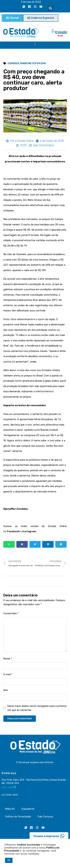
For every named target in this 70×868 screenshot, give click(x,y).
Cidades (13, 63)
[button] (50, 8)
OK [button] (9, 860)
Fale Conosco (45, 817)
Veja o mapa (9, 787)
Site (6, 690)
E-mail (8, 674)
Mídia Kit (10, 809)
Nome (8, 659)
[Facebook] (29, 7)
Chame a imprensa (49, 836)
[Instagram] (35, 7)
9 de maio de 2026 (31, 2)
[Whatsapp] (24, 7)
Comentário (11, 613)
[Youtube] (41, 7)
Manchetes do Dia (33, 63)
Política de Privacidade (18, 817)
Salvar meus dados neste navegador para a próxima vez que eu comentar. (37, 708)
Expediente (28, 809)
